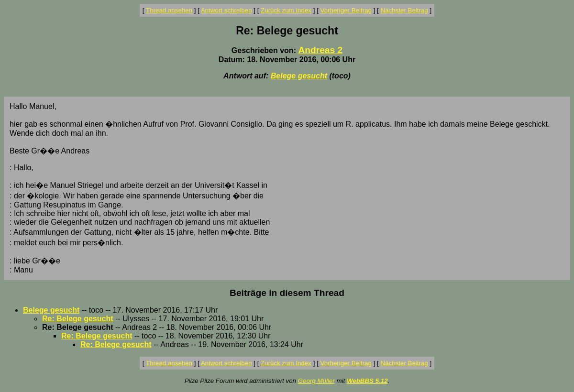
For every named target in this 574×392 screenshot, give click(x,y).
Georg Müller (316, 381)
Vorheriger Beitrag (346, 10)
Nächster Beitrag (404, 10)
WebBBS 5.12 (367, 381)
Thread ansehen (169, 10)
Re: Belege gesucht (77, 319)
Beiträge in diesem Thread (287, 293)
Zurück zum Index (286, 10)
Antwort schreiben (226, 10)
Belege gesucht (299, 76)
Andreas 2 (320, 50)
